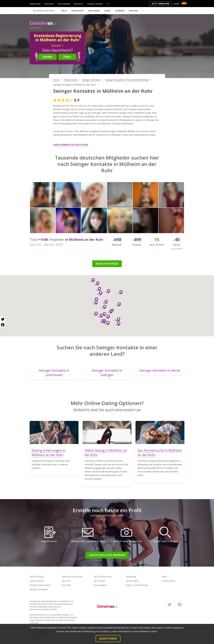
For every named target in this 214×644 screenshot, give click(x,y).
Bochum (133, 11)
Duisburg (120, 11)
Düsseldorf (77, 11)
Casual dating (95, 4)
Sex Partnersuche (103, 577)
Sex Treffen (64, 4)
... (108, 4)
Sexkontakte (132, 581)
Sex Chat (49, 4)
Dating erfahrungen (40, 585)
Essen (107, 11)
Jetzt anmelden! (161, 4)
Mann (48, 57)
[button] (103, 321)
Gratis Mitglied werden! (107, 555)
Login (176, 4)
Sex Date (79, 4)
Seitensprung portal (72, 577)
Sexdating (35, 4)
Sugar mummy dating (137, 585)
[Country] (184, 3)
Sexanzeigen (100, 585)
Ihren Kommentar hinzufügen (71, 145)
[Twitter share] (3, 319)
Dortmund (94, 11)
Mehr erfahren (107, 264)
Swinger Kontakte (39, 589)
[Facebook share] (3, 325)
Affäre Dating (36, 577)
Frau (67, 57)
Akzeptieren (108, 639)
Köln (64, 11)
